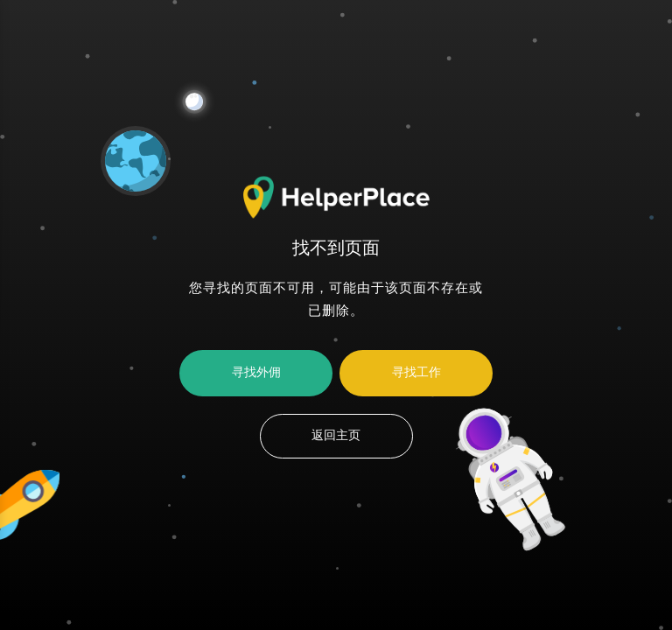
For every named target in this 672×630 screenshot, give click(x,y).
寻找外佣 (256, 373)
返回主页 (336, 436)
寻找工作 (416, 373)
